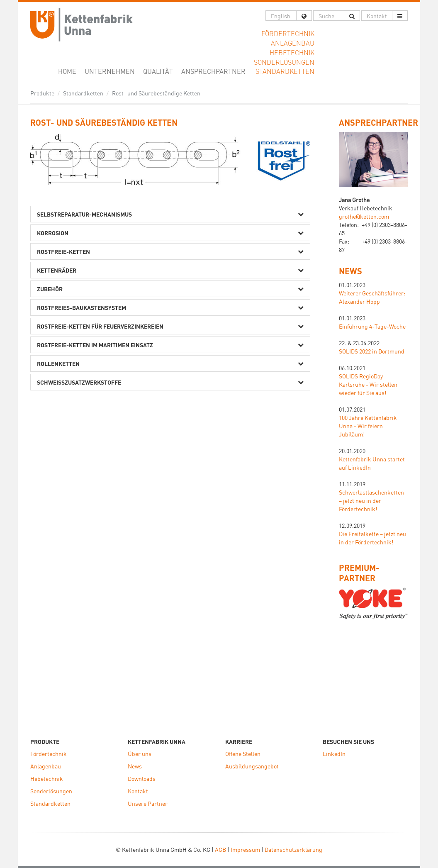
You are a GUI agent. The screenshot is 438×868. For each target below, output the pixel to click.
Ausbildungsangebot (252, 766)
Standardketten (83, 93)
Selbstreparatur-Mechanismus (84, 214)
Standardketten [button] (285, 71)
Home (69, 71)
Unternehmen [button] (110, 71)
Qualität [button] (158, 71)
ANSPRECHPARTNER (378, 122)
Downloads (142, 778)
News (350, 271)
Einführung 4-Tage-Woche (372, 326)
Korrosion (53, 233)
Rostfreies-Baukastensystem (82, 307)
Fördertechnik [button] (288, 33)
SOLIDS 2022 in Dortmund (372, 351)
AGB (220, 849)
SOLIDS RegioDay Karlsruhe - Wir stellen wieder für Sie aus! (368, 384)
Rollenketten (58, 363)
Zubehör (50, 289)
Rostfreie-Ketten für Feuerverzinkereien (100, 326)
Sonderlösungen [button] (284, 62)
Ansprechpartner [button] (213, 71)
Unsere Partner (148, 803)
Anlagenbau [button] (293, 43)
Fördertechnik (49, 753)
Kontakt (138, 791)
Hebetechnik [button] (292, 52)
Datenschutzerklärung (293, 849)
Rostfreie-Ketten (63, 251)
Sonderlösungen (51, 791)
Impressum (245, 849)
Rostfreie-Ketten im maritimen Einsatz (95, 345)
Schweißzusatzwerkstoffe (79, 382)
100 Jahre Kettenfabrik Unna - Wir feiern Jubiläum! (368, 426)
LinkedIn (334, 753)
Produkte (42, 93)
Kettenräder (57, 270)
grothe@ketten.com (364, 216)
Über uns (140, 753)
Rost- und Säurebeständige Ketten (156, 93)
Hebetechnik (47, 778)
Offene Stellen (243, 753)
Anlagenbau (46, 766)
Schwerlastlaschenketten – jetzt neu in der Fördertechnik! (371, 500)
